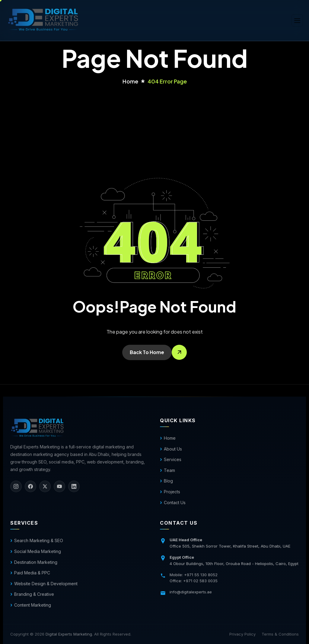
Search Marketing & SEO (39, 540)
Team (169, 470)
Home (170, 438)
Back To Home (147, 352)
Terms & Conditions (280, 634)
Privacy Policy (242, 634)
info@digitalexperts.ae (191, 592)
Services (173, 459)
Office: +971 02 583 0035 (194, 581)
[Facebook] (30, 486)
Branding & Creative (34, 594)
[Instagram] (16, 486)
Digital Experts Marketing (69, 634)
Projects (172, 492)
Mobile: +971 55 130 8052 (194, 575)
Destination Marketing (36, 562)
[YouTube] (59, 486)
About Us (173, 449)
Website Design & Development (46, 584)
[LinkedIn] (74, 486)
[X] (45, 486)
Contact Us (175, 503)
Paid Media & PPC (32, 573)
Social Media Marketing (38, 551)
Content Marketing (33, 605)
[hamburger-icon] (297, 20)
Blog (168, 481)
